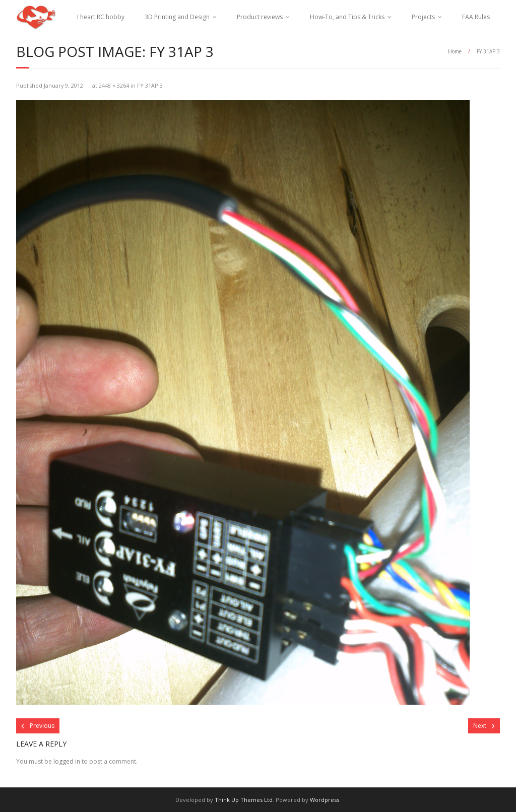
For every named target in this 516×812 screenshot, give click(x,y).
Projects (423, 17)
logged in (67, 761)
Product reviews (260, 17)
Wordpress (325, 800)
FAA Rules (476, 17)
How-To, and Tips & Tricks (347, 17)
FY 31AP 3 (150, 85)
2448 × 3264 (114, 85)
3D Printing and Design (177, 17)
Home (455, 51)
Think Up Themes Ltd (244, 800)
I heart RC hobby (101, 17)
